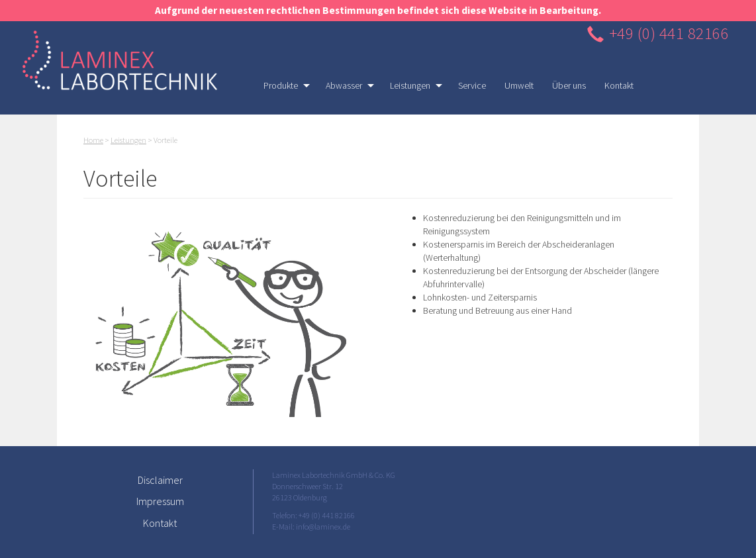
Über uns (569, 85)
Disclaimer (160, 480)
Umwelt (519, 85)
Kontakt (619, 85)
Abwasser (345, 88)
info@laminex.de (323, 527)
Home (93, 140)
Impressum (160, 501)
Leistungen (411, 88)
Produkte (282, 88)
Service (472, 85)
